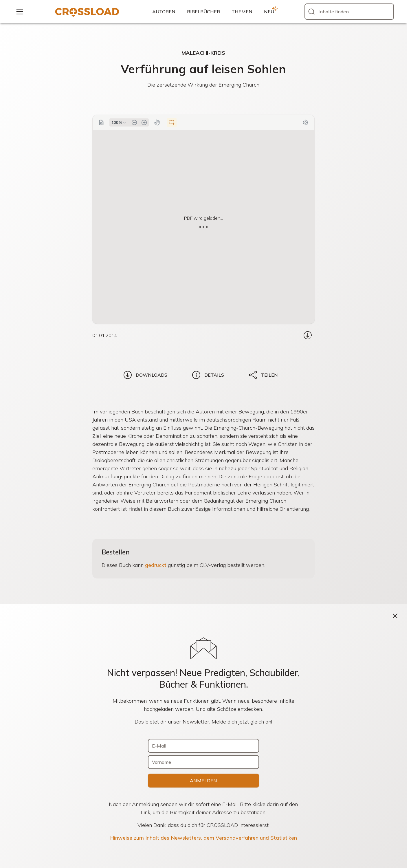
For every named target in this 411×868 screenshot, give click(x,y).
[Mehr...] (20, 12)
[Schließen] (395, 616)
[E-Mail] (203, 746)
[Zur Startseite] (87, 12)
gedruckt (156, 565)
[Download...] (308, 335)
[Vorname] (203, 762)
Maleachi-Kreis (203, 53)
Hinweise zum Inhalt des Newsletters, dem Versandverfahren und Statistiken (203, 838)
